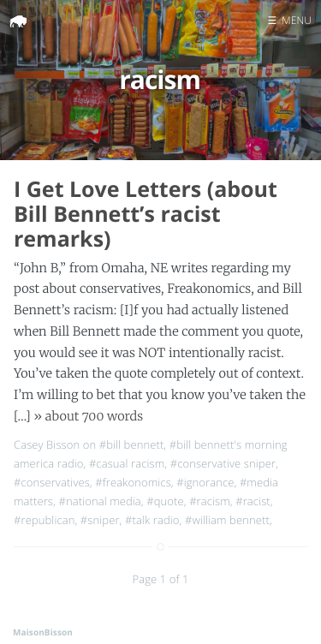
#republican (44, 520)
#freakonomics (133, 482)
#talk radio (152, 520)
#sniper (100, 520)
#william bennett (227, 520)
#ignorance (205, 482)
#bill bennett (132, 444)
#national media (99, 501)
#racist (253, 501)
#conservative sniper (223, 463)
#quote (165, 501)
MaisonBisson (43, 632)
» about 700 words (88, 416)
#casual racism (127, 463)
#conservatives (52, 482)
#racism (210, 501)
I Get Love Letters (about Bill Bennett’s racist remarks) (146, 214)
